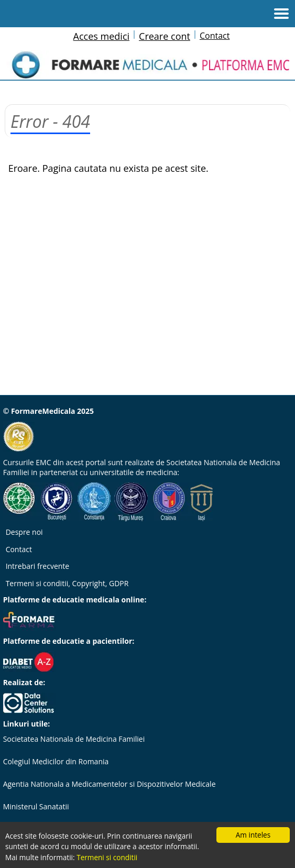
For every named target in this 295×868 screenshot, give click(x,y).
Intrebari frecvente (38, 566)
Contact (215, 36)
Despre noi (24, 532)
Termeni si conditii (107, 857)
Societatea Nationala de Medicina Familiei (74, 739)
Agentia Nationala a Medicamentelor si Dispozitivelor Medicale (110, 784)
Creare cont (165, 36)
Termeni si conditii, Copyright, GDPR (67, 583)
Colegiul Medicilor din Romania (56, 761)
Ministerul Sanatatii (36, 806)
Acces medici (101, 36)
